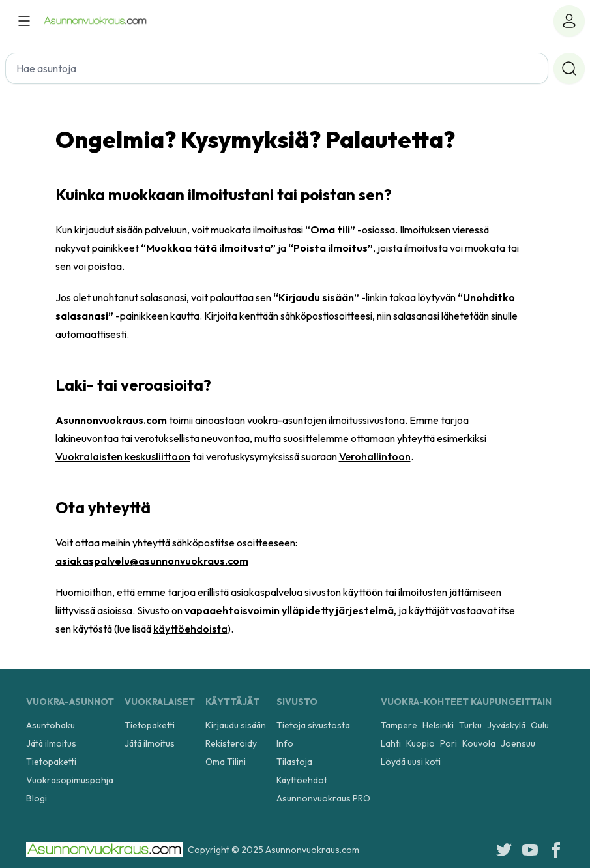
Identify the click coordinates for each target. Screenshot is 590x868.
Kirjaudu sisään (236, 725)
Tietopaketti (51, 762)
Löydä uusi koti (411, 762)
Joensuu (518, 743)
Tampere (399, 725)
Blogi (37, 798)
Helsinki (438, 725)
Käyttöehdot (302, 780)
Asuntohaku (51, 725)
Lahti (391, 743)
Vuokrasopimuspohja (70, 780)
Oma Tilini (226, 762)
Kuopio (420, 743)
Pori (449, 743)
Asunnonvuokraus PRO (323, 798)
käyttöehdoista (190, 629)
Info (285, 743)
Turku (470, 725)
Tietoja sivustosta (313, 725)
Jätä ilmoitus (51, 743)
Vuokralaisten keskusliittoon (123, 456)
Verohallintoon (375, 456)
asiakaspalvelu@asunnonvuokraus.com (152, 561)
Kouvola (479, 743)
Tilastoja (294, 762)
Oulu (540, 725)
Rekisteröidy (231, 743)
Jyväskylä (506, 725)
